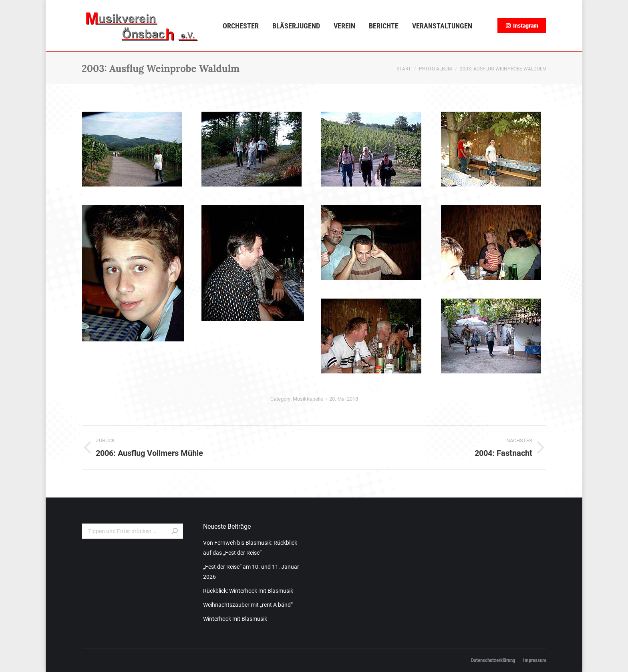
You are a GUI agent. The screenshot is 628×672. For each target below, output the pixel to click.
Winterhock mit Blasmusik (235, 619)
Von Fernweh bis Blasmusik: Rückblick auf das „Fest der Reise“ (250, 548)
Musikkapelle (308, 399)
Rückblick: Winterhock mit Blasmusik (248, 591)
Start (404, 69)
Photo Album (435, 69)
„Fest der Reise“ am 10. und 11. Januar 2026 (251, 572)
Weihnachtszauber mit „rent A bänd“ (248, 605)
